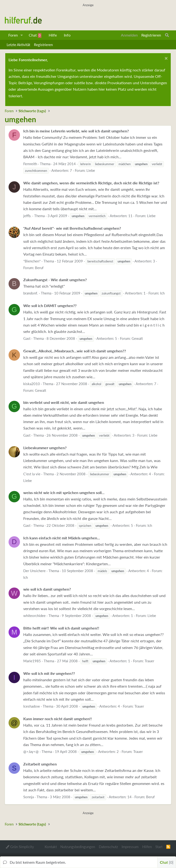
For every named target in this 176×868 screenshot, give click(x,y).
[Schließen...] (165, 59)
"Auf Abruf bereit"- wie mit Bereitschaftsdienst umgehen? (72, 228)
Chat (35, 35)
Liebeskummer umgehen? (45, 448)
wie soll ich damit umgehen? (47, 589)
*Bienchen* (32, 261)
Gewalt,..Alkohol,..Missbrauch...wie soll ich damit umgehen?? (75, 351)
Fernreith (30, 164)
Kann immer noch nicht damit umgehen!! (58, 719)
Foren (13, 35)
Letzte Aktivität (18, 45)
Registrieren (43, 45)
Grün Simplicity (20, 847)
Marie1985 (32, 661)
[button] (22, 35)
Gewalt (137, 338)
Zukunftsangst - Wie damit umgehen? (55, 280)
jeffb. (27, 216)
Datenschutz (108, 847)
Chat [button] (167, 862)
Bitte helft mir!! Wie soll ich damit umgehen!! (61, 628)
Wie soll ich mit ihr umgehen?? (49, 673)
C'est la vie (32, 474)
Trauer (149, 661)
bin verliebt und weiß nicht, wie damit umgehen (64, 402)
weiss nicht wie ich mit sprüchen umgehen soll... (64, 492)
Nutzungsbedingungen (78, 847)
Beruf (39, 268)
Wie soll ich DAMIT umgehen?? (50, 306)
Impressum (130, 847)
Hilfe (53, 35)
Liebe (91, 170)
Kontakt (51, 847)
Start (159, 847)
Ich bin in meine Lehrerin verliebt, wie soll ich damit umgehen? (76, 131)
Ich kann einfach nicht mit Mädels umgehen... (62, 538)
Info (67, 35)
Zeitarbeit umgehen (40, 764)
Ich (162, 293)
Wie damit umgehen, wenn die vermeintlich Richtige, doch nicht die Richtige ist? (91, 183)
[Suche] (167, 35)
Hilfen (147, 847)
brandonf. (31, 293)
